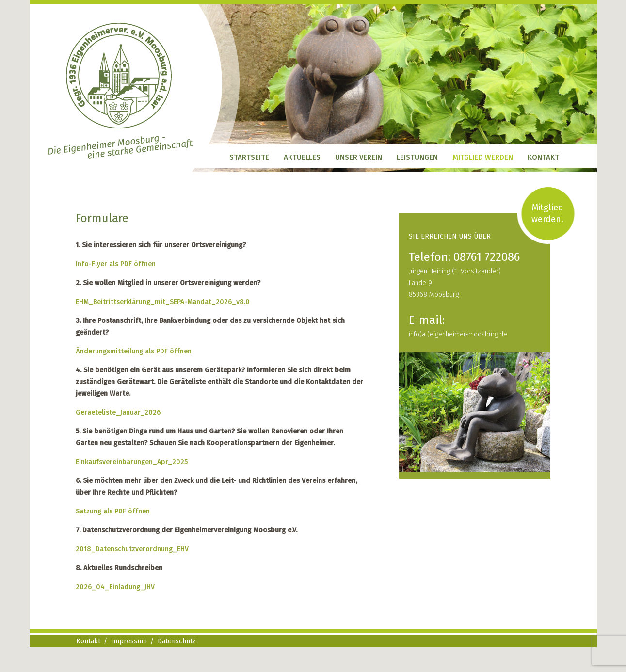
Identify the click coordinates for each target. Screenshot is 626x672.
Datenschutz (177, 641)
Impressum (129, 641)
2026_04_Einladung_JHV (115, 587)
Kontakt (543, 157)
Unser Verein (359, 157)
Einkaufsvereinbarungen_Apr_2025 (132, 462)
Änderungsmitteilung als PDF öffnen (134, 351)
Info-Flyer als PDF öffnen (116, 264)
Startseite (249, 157)
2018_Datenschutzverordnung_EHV (132, 549)
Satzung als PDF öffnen (113, 511)
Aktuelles (302, 157)
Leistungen (417, 157)
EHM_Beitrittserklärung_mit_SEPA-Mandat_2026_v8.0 (163, 302)
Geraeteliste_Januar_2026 (118, 412)
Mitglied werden (483, 157)
